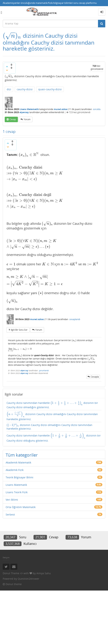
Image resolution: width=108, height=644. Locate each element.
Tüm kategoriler (22, 455)
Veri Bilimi (12, 500)
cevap (13, 119)
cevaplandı (75, 319)
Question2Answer (29, 579)
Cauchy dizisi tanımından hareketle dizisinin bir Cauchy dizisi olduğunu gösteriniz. (54, 437)
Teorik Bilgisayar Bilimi (19, 477)
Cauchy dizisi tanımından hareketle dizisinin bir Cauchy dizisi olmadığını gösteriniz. (52, 405)
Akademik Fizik (15, 470)
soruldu (97, 109)
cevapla (95, 377)
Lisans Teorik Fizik (17, 492)
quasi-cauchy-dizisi (50, 89)
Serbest (10, 514)
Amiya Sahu (44, 573)
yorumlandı (44, 370)
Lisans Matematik (29, 109)
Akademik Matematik (18, 462)
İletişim (6, 557)
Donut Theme (11, 573)
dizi (9, 89)
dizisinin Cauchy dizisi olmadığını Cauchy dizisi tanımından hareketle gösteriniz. (52, 416)
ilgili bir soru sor (19, 330)
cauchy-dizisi (25, 89)
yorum (27, 119)
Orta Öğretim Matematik (21, 507)
